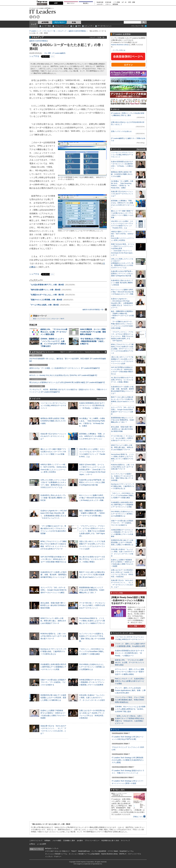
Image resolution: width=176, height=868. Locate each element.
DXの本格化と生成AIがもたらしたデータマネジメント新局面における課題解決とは (92, 667)
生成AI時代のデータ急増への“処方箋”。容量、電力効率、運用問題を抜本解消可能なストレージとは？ (54, 575)
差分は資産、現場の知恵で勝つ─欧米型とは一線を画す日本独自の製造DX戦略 (53, 605)
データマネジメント (105, 26)
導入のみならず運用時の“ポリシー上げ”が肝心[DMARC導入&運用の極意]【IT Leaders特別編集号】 (67, 382)
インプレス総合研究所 (99, 851)
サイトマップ (125, 841)
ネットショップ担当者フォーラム (56, 854)
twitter (31, 17)
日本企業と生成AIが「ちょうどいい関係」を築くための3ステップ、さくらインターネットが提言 (92, 698)
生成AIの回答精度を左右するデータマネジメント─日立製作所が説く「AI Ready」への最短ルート (92, 405)
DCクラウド (71, 3)
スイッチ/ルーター (53, 319)
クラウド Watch (113, 851)
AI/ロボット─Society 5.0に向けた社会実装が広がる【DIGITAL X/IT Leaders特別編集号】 (64, 375)
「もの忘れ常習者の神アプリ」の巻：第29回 (47, 285)
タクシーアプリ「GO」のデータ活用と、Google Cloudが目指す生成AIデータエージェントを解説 (54, 590)
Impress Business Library (120, 45)
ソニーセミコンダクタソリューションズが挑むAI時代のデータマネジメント (53, 405)
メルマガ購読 (57, 841)
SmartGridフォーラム (127, 851)
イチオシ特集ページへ (136, 626)
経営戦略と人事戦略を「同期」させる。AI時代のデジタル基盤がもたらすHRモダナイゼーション (92, 436)
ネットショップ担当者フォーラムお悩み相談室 (84, 854)
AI (73, 26)
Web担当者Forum (84, 851)
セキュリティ (89, 26)
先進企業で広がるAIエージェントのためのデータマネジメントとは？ (53, 436)
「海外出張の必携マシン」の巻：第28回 (45, 290)
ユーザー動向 (46, 26)
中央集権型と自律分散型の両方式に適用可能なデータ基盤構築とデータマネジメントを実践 (53, 667)
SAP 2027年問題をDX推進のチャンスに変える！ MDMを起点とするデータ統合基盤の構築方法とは (53, 559)
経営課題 (45, 22)
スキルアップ (62, 31)
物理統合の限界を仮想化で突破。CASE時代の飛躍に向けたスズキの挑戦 (53, 421)
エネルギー (100, 4)
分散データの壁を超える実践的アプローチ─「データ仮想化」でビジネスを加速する (53, 682)
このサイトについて (36, 841)
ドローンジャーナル (134, 854)
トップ (34, 24)
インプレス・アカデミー (53, 857)
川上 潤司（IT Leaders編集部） (55, 53)
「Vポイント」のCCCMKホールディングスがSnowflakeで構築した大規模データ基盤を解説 (92, 651)
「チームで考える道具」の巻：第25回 (44, 305)
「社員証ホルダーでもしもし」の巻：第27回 (47, 295)
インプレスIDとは (119, 50)
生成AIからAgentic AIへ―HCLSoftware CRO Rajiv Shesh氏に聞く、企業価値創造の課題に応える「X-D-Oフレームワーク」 (122, 303)
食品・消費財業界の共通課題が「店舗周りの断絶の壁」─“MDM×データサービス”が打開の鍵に (92, 513)
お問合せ (32, 844)
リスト (52, 56)
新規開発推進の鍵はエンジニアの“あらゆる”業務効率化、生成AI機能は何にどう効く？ (92, 590)
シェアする (34, 56)
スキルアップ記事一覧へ (98, 37)
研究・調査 (132, 2)
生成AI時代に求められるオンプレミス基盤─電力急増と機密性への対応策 (53, 498)
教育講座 (115, 4)
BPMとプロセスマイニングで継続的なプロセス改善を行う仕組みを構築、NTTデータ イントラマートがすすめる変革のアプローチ (122, 349)
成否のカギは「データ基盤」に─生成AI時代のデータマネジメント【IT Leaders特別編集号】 (65, 368)
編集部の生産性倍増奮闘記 (77, 31)
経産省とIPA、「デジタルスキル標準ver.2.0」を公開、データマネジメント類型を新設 (54, 332)
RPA (79, 26)
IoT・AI (124, 2)
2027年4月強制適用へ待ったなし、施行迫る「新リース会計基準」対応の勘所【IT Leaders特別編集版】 (68, 360)
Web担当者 (100, 2)
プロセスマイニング (62, 26)
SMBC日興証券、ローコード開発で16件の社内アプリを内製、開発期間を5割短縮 (93, 332)
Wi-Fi (62, 319)
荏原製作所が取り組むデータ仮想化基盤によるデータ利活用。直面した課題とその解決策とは (53, 698)
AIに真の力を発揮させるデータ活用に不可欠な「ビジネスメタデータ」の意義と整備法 (92, 559)
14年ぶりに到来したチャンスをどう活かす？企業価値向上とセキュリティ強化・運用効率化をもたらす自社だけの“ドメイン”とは (122, 263)
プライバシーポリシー (92, 841)
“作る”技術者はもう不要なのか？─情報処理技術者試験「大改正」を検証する (93, 341)
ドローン (108, 4)
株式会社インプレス (52, 848)
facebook (35, 17)
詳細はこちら (138, 817)
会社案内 (80, 841)
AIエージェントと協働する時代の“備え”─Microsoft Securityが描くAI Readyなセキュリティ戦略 (92, 498)
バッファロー (42, 319)
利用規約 (47, 841)
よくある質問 (42, 844)
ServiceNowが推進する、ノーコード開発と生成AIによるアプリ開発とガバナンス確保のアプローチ (92, 621)
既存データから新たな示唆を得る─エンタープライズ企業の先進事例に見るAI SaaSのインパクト (92, 575)
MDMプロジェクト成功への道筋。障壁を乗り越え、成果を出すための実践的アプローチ (53, 621)
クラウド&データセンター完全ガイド (57, 851)
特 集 (74, 22)
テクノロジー (60, 22)
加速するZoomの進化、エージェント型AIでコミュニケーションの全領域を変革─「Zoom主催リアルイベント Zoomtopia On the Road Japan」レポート (92, 469)
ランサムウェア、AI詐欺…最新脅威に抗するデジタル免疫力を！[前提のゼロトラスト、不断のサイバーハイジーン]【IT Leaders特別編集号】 (68, 391)
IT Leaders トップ (35, 31)
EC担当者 (108, 2)
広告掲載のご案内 (69, 841)
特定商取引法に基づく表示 (110, 841)
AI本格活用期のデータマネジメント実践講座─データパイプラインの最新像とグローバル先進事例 (92, 682)
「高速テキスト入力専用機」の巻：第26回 (46, 300)
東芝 (35, 319)
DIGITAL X (123, 854)
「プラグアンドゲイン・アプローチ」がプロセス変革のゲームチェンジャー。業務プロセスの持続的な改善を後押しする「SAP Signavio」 (92, 531)
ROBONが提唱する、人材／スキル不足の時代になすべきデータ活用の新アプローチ (53, 636)
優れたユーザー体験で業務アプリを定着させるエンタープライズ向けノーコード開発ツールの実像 (53, 452)
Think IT (74, 851)
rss (38, 17)
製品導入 (86, 3)
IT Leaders (43, 12)
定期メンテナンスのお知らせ (121, 131)
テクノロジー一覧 (49, 31)
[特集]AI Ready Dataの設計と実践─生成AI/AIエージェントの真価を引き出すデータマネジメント (128, 600)
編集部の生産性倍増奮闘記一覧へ (95, 309)
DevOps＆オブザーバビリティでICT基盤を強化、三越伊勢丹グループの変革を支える (53, 651)
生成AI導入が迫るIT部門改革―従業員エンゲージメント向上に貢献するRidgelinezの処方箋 (92, 482)
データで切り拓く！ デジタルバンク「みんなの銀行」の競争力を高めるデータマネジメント (92, 605)
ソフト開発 (117, 2)
